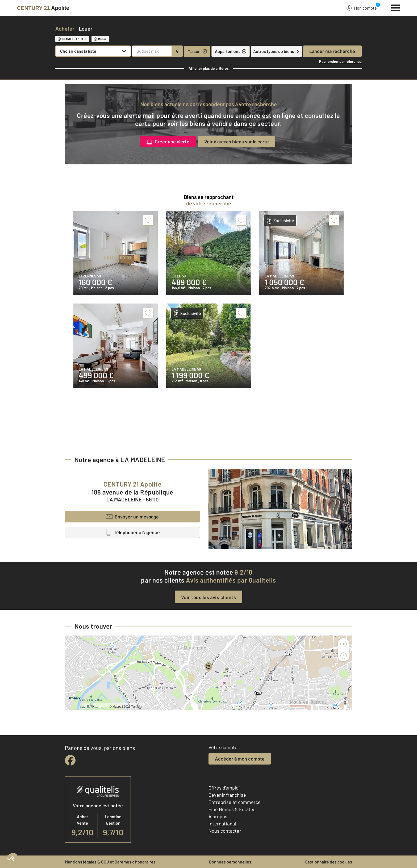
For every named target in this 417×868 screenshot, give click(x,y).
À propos (218, 816)
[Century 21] (43, 8)
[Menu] (395, 7)
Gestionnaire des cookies (328, 862)
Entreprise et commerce (235, 802)
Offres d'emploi (224, 788)
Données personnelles (230, 862)
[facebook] (70, 760)
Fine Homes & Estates (232, 809)
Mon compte (362, 8)
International (222, 824)
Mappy (117, 707)
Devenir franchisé (227, 795)
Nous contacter (225, 831)
